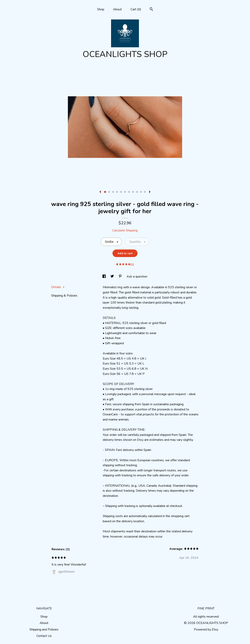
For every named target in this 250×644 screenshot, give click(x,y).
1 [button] (105, 192)
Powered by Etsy (206, 629)
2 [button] (109, 192)
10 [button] (141, 192)
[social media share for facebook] (104, 277)
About (117, 9)
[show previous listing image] (100, 192)
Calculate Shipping (125, 230)
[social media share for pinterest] (121, 277)
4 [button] (117, 192)
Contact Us (44, 636)
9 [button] (137, 192)
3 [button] (113, 192)
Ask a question (137, 277)
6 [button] (125, 192)
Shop (101, 9)
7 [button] (129, 192)
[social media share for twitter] (113, 277)
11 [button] (145, 192)
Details (58, 287)
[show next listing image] (150, 192)
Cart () (136, 9)
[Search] (151, 10)
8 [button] (133, 192)
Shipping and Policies (44, 629)
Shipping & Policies (64, 296)
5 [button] (121, 192)
